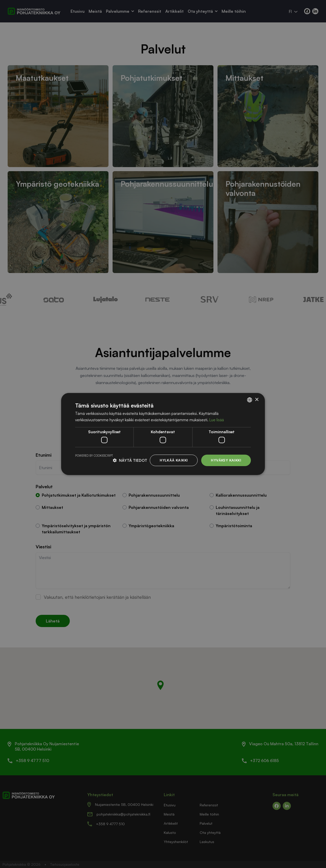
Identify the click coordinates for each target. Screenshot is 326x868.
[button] (130, 460)
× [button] (257, 399)
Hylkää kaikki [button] (174, 460)
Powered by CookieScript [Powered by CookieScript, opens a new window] (94, 456)
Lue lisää (217, 420)
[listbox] (250, 400)
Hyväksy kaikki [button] (226, 460)
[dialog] (163, 434)
